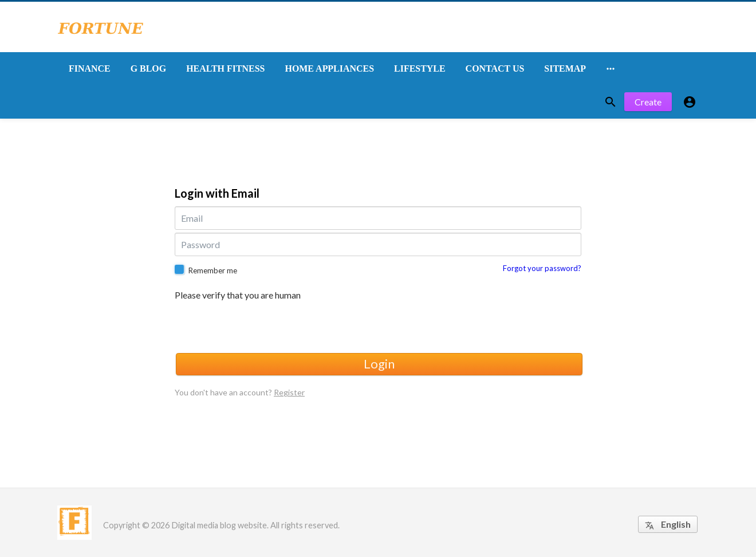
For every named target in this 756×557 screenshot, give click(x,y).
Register (289, 392)
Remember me (213, 270)
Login (379, 364)
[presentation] (262, 325)
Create (648, 102)
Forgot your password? (542, 268)
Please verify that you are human (238, 295)
